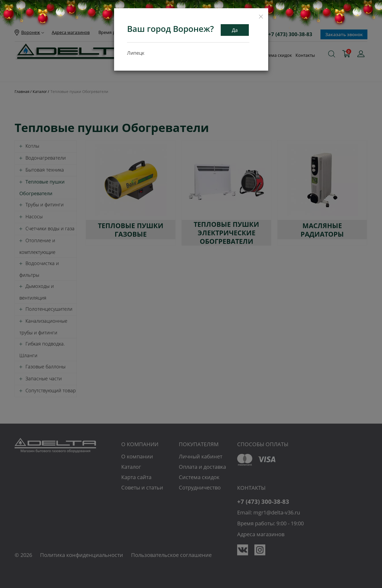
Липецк (136, 53)
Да (235, 30)
